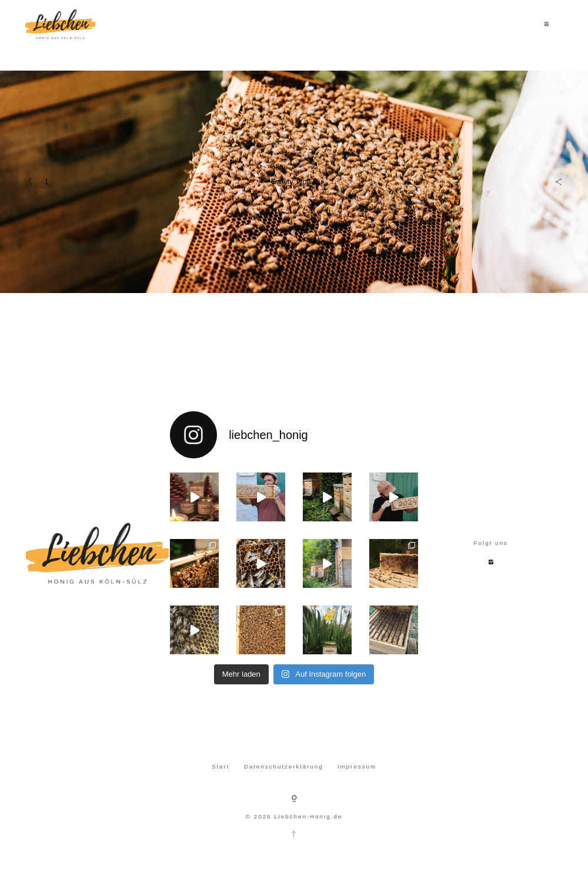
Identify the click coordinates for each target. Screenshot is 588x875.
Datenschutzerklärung (284, 766)
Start (221, 766)
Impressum (357, 766)
